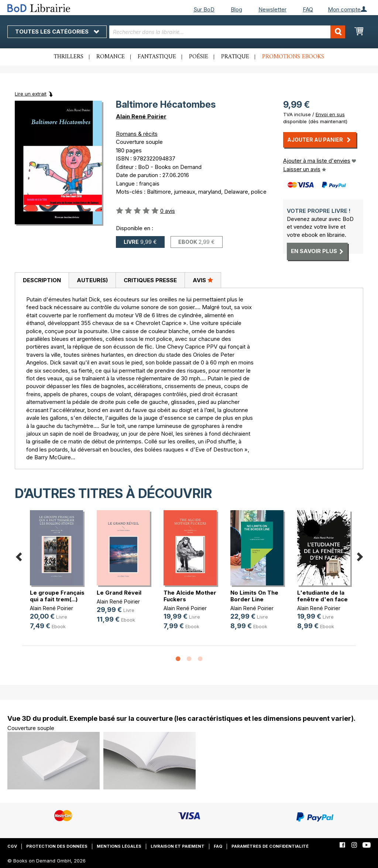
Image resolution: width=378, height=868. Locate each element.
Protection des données (57, 846)
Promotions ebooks (293, 57)
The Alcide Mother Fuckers (190, 596)
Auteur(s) (92, 280)
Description (42, 280)
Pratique (235, 57)
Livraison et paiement (178, 846)
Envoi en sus (330, 114)
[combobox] (227, 32)
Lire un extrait (31, 94)
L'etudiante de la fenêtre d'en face (322, 596)
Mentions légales (119, 846)
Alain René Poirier (141, 116)
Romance (111, 57)
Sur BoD (204, 9)
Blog (236, 9)
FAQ (308, 9)
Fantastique (157, 57)
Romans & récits (137, 134)
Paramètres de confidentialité (270, 846)
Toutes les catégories (57, 32)
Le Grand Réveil (119, 593)
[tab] (42, 280)
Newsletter (272, 9)
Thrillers (69, 57)
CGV (12, 846)
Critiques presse (150, 280)
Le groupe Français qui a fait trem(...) (57, 596)
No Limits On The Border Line (254, 596)
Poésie (199, 57)
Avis (203, 280)
